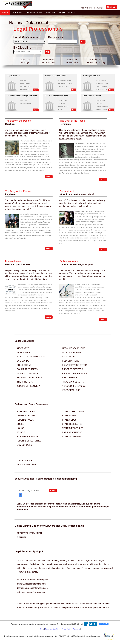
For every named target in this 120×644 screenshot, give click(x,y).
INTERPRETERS (26, 86)
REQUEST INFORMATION (29, 533)
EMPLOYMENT (101, 81)
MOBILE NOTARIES (72, 353)
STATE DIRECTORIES (73, 428)
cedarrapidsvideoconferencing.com (33, 580)
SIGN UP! (21, 537)
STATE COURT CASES (73, 411)
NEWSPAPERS (101, 89)
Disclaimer (76, 629)
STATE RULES (69, 416)
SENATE (21, 432)
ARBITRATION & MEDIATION (31, 357)
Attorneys (25, 63)
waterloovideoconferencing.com (31, 592)
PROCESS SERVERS (72, 369)
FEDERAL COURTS (65, 84)
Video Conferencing (96, 63)
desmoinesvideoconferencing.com (32, 588)
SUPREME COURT (65, 81)
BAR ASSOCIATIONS (72, 432)
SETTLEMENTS (70, 378)
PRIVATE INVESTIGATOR (74, 365)
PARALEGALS (25, 89)
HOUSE (20, 428)
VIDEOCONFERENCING (74, 386)
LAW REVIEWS (101, 86)
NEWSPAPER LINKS (27, 465)
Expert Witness (48, 63)
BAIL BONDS (23, 361)
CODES (20, 424)
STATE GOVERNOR (72, 437)
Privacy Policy (66, 629)
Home (42, 629)
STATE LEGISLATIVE (72, 424)
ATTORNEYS (25, 81)
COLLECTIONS (24, 365)
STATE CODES (69, 420)
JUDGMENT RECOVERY (29, 386)
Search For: (25, 60)
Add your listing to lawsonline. (93, 8)
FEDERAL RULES (25, 420)
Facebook (104, 624)
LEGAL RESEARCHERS (74, 348)
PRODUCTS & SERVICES (75, 373)
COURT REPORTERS (27, 369)
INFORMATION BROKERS (29, 378)
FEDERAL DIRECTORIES (29, 441)
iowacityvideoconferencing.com (31, 584)
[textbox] (63, 42)
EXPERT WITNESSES (27, 373)
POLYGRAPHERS (71, 361)
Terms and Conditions (53, 629)
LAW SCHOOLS (64, 86)
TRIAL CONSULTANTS (73, 382)
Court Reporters (72, 63)
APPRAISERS (25, 84)
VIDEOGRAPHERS (71, 390)
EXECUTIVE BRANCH (27, 437)
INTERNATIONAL (102, 84)
